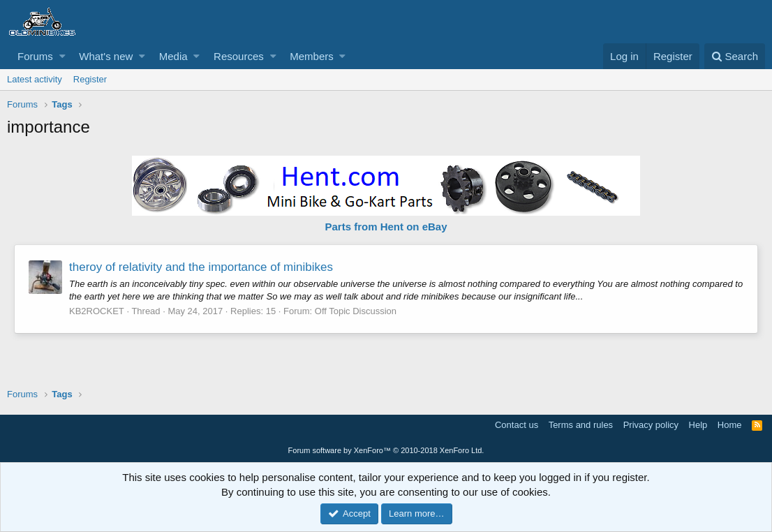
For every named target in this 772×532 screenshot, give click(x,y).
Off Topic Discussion (356, 311)
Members (312, 56)
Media (173, 56)
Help (698, 425)
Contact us (517, 425)
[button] (62, 56)
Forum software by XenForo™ (386, 450)
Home (730, 425)
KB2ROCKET (97, 311)
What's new (106, 56)
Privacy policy (651, 425)
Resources (239, 56)
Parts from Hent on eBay (386, 227)
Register (90, 79)
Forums (35, 56)
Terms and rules (581, 425)
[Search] (735, 56)
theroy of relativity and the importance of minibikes (201, 267)
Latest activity (35, 79)
